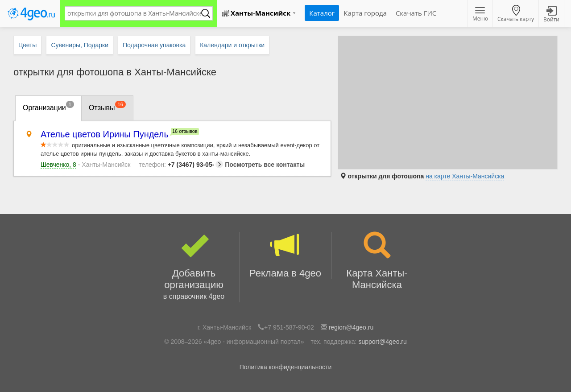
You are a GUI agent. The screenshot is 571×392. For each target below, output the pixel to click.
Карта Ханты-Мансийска (377, 261)
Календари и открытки (232, 45)
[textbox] (134, 13)
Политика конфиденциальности (286, 367)
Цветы (27, 45)
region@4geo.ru (351, 327)
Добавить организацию (194, 267)
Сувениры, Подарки (80, 45)
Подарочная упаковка (154, 45)
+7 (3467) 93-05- (181, 165)
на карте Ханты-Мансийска (465, 176)
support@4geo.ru (382, 342)
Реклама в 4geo (285, 255)
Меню (480, 15)
